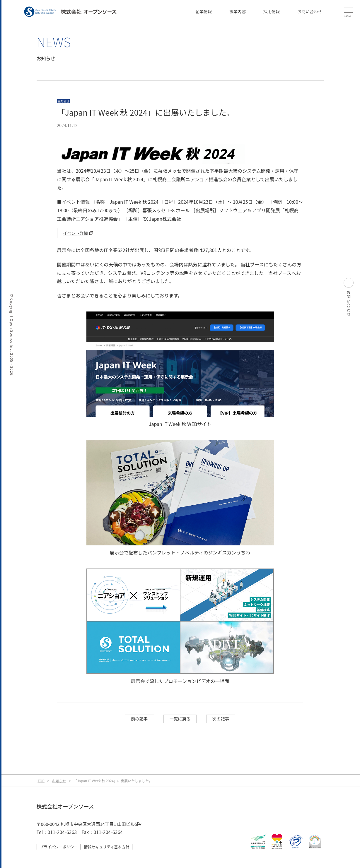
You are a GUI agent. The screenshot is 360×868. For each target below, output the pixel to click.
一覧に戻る (180, 719)
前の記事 (139, 719)
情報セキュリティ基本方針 (106, 847)
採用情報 (272, 11)
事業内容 (238, 11)
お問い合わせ (310, 11)
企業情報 (204, 11)
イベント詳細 (76, 233)
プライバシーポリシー (59, 847)
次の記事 (221, 719)
